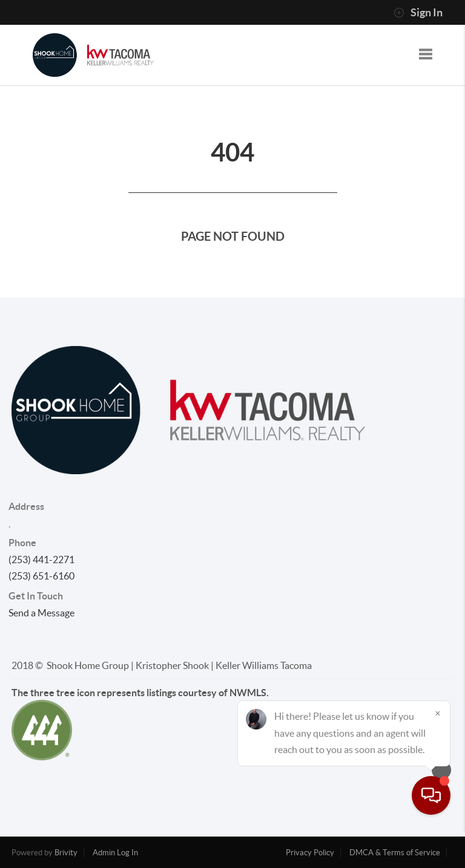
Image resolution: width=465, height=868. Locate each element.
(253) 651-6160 (41, 576)
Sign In (418, 13)
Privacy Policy (310, 853)
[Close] (438, 752)
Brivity (66, 853)
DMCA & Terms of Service (395, 853)
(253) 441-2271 (41, 560)
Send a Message (41, 613)
